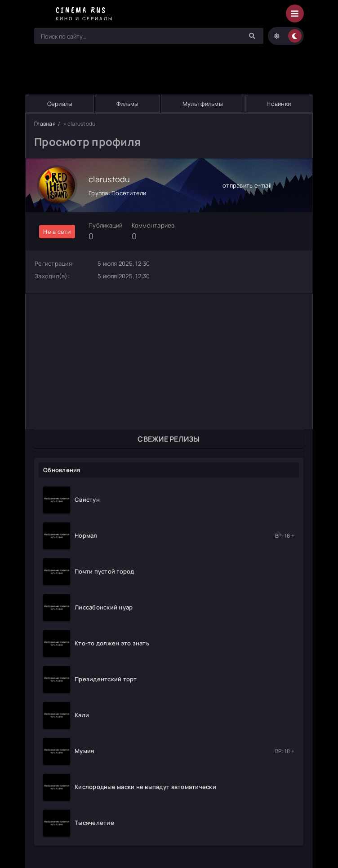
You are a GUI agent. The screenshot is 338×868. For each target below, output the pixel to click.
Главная (45, 124)
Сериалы (60, 104)
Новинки (279, 104)
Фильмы (128, 104)
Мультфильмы (203, 104)
